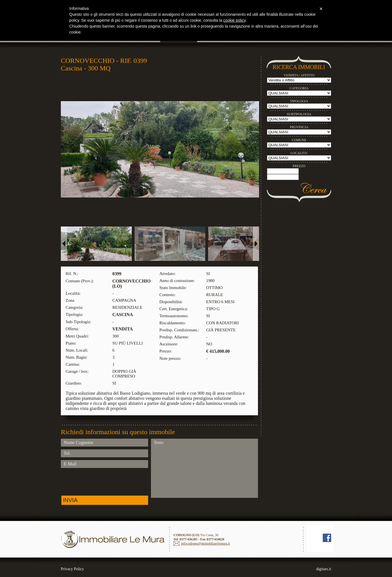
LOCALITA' (299, 153)
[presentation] (104, 482)
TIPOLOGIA (299, 101)
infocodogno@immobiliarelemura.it (205, 543)
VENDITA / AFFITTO (299, 75)
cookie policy (234, 20)
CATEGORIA (299, 88)
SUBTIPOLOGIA (299, 114)
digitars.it (324, 569)
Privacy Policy (72, 569)
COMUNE (299, 140)
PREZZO (299, 166)
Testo (204, 468)
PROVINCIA (299, 127)
